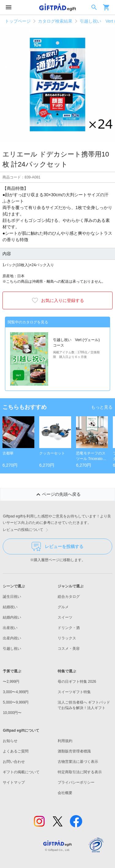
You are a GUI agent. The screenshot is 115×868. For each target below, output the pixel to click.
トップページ (18, 21)
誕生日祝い (12, 597)
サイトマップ (14, 782)
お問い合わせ (14, 762)
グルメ (63, 607)
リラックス (67, 638)
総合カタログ (69, 597)
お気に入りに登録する (58, 300)
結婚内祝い (12, 617)
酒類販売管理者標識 (74, 751)
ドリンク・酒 (69, 628)
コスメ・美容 (69, 649)
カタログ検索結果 (55, 21)
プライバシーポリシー (76, 782)
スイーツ (65, 617)
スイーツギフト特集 (74, 692)
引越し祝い (12, 649)
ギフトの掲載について (21, 772)
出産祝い (10, 628)
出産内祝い (12, 638)
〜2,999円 (11, 682)
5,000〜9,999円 (16, 702)
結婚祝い (10, 607)
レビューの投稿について (27, 530)
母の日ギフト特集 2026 (77, 682)
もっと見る (102, 407)
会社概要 (65, 793)
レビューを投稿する (57, 546)
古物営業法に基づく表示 (78, 762)
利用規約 (65, 741)
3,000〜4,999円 (16, 692)
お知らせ (10, 741)
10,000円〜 (12, 713)
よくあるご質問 (16, 751)
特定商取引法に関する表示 (80, 772)
